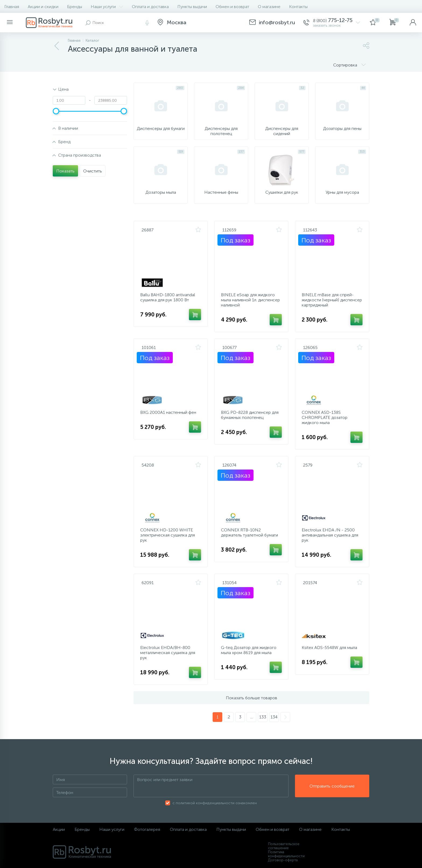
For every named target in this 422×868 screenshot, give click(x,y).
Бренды (75, 7)
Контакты (298, 7)
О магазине (269, 7)
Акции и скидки (43, 7)
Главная (12, 7)
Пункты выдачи (192, 7)
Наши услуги (107, 7)
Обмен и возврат (232, 7)
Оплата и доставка (150, 7)
